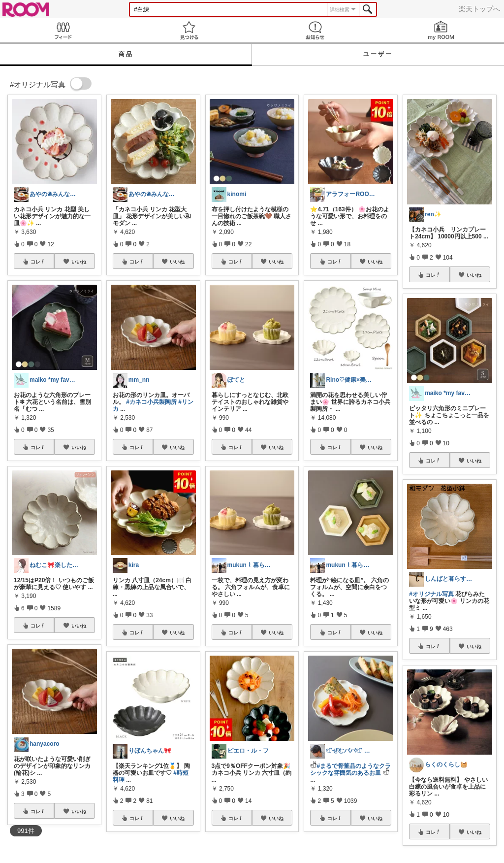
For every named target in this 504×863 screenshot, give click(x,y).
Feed (63, 30)
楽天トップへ (479, 9)
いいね (79, 262)
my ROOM (441, 30)
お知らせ (315, 30)
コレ (38, 262)
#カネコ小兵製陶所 (151, 402)
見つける (189, 30)
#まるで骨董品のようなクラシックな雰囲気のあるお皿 (350, 769)
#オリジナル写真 (431, 594)
